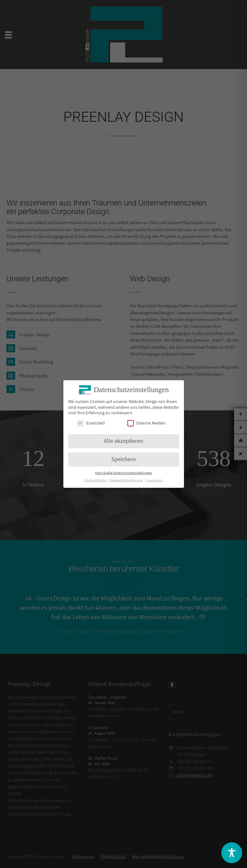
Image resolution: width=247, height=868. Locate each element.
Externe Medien (146, 422)
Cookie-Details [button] (95, 479)
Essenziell (91, 422)
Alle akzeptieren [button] (123, 440)
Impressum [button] (155, 479)
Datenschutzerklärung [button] (126, 479)
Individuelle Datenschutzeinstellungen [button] (123, 472)
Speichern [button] (123, 458)
